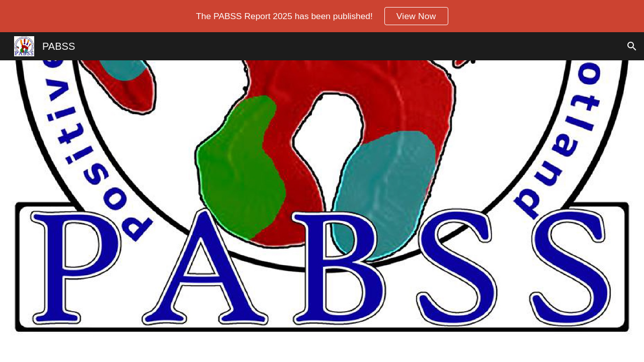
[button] (632, 46)
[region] (322, 16)
